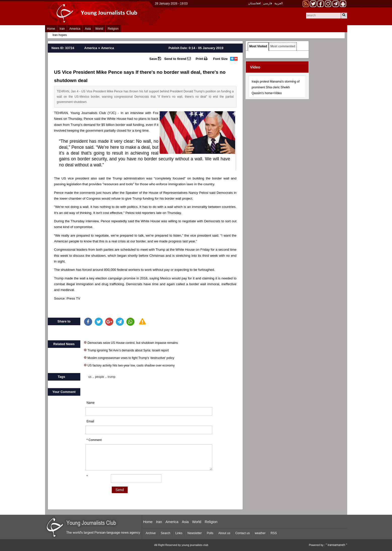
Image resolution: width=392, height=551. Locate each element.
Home (51, 29)
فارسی (268, 3)
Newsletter (195, 533)
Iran (62, 29)
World (99, 29)
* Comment (94, 440)
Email (90, 421)
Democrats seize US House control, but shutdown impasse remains (131, 342)
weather (260, 533)
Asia (88, 29)
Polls (210, 533)
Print (202, 59)
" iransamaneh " (336, 545)
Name (91, 403)
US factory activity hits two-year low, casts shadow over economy (129, 365)
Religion (113, 29)
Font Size (220, 59)
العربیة (279, 3)
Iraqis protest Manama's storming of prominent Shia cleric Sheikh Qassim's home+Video (275, 87)
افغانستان (255, 3)
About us (224, 533)
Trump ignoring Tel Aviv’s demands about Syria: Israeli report (126, 350)
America (75, 29)
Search (166, 533)
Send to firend (177, 59)
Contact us (243, 533)
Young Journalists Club (88, 113)
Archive (151, 533)
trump (112, 377)
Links (179, 533)
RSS (274, 533)
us (90, 377)
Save (155, 59)
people (99, 377)
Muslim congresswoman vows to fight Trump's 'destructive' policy (129, 358)
